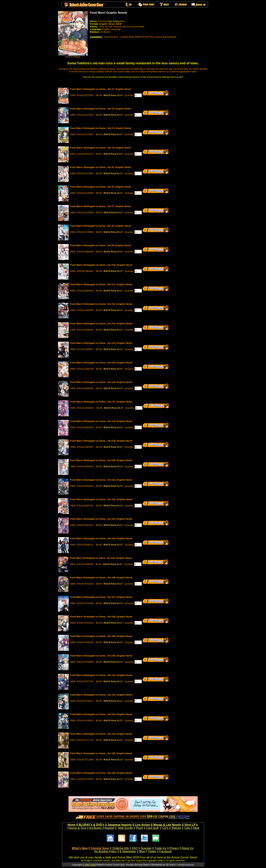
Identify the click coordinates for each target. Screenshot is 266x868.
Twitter (152, 851)
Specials (146, 848)
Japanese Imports (120, 825)
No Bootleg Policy (106, 851)
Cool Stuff (152, 828)
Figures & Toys (77, 828)
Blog (142, 851)
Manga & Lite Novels (167, 825)
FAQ (135, 848)
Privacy (174, 848)
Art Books (95, 828)
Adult (196, 828)
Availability (96, 37)
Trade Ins (160, 848)
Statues (176, 828)
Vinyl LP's (191, 825)
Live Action (143, 825)
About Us (188, 848)
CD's (165, 828)
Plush (139, 828)
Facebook (165, 851)
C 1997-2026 (89, 865)
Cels (187, 828)
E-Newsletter (128, 851)
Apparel (109, 828)
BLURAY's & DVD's (91, 825)
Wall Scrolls (126, 828)
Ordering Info (121, 848)
